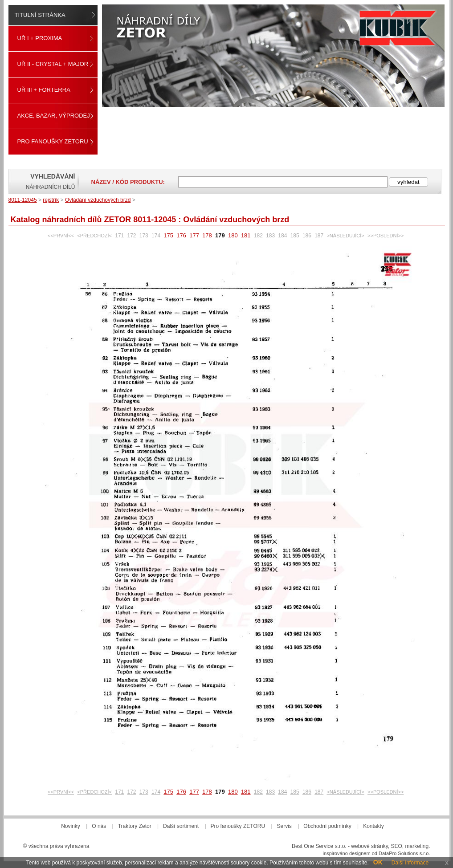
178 (207, 235)
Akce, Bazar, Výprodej (54, 116)
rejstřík (51, 200)
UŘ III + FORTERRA (44, 90)
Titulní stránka (40, 15)
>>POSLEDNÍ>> (386, 236)
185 (295, 236)
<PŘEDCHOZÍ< (94, 236)
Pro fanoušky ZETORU (53, 141)
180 (233, 235)
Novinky (71, 826)
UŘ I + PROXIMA (40, 38)
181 (246, 235)
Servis (284, 826)
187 (319, 236)
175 (168, 235)
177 (194, 235)
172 (132, 236)
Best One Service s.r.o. (319, 846)
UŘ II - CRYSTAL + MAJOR (53, 64)
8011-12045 (23, 200)
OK (378, 862)
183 (270, 236)
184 (282, 236)
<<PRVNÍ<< (61, 236)
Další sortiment (181, 826)
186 (307, 236)
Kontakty (373, 826)
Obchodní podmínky (327, 826)
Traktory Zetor (135, 826)
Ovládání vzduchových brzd (98, 200)
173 (144, 236)
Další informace (410, 863)
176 (181, 235)
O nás (99, 826)
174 (156, 236)
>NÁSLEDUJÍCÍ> (345, 236)
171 (119, 236)
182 (258, 236)
